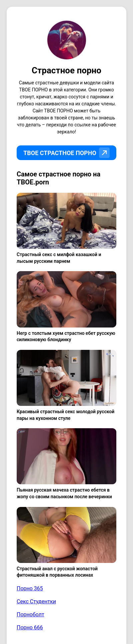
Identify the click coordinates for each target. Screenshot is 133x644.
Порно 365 (30, 588)
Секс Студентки (36, 601)
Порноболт (30, 614)
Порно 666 (30, 627)
